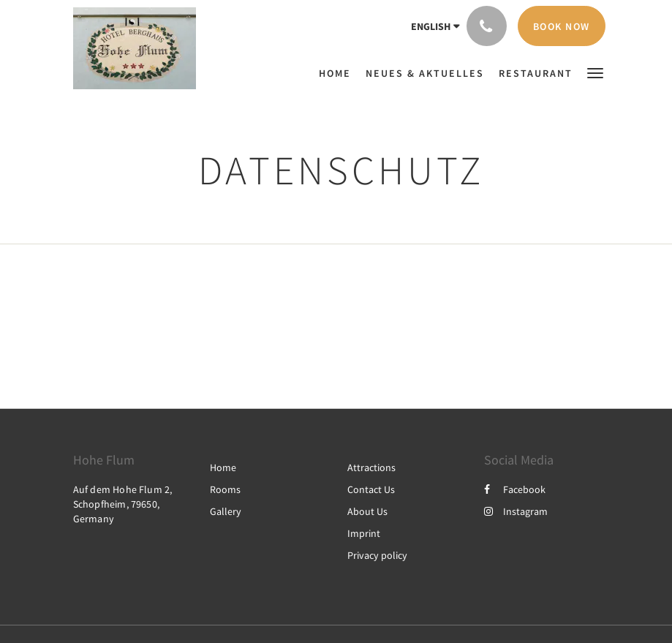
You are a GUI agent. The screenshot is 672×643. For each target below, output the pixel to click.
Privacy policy (377, 555)
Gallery (226, 511)
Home (223, 467)
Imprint (364, 533)
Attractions (371, 467)
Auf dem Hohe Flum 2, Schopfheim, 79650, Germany (123, 504)
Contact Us (371, 489)
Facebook (515, 489)
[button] (595, 72)
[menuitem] (339, 73)
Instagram (516, 511)
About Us (367, 511)
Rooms (225, 489)
